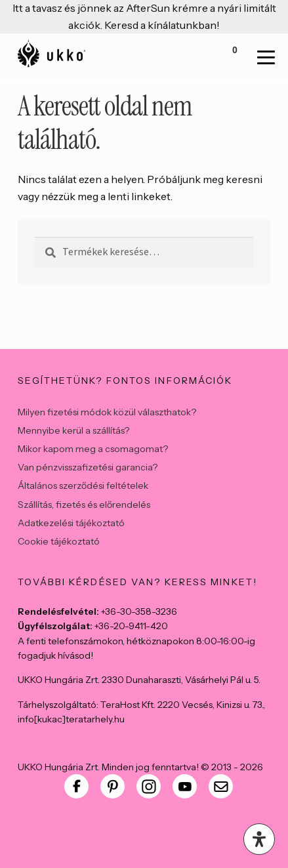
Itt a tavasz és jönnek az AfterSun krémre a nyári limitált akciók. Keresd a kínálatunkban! (144, 16)
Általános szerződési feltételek (83, 486)
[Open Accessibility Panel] (259, 839)
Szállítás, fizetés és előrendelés (84, 505)
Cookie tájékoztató (59, 541)
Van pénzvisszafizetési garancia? (88, 467)
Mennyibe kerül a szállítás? (73, 430)
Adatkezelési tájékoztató (71, 523)
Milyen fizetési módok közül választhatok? (107, 412)
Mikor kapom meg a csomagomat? (93, 449)
